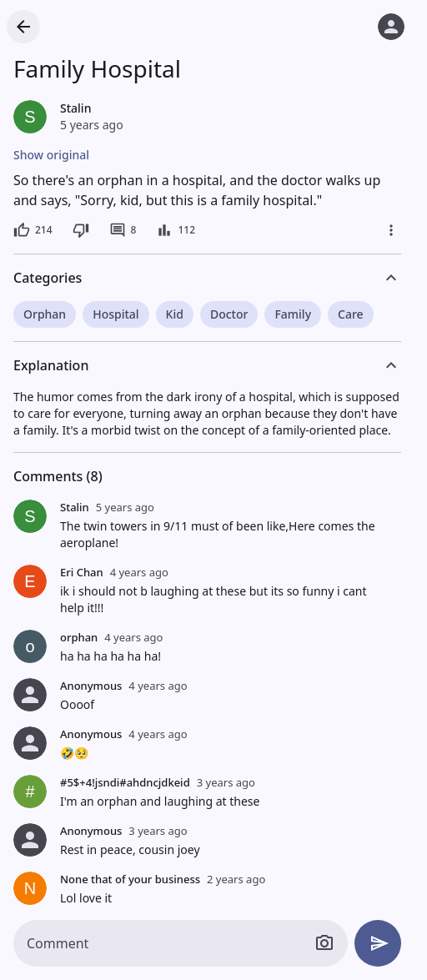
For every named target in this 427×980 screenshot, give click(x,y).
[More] (391, 230)
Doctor (229, 314)
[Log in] (391, 27)
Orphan (45, 314)
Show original (51, 155)
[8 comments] (123, 230)
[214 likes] (33, 230)
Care (351, 314)
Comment (58, 943)
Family (293, 314)
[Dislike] (81, 230)
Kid (175, 314)
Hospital (116, 314)
